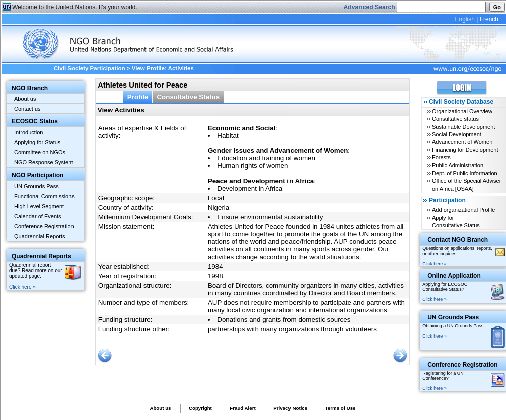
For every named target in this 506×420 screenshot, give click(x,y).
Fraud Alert (242, 408)
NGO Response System (44, 162)
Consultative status (455, 119)
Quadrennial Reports (40, 236)
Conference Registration (44, 226)
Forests (441, 157)
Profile (138, 97)
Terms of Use (341, 408)
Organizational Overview (462, 111)
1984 (215, 266)
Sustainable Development (463, 127)
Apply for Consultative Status (456, 222)
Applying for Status (37, 142)
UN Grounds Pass (37, 186)
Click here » (22, 287)
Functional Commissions (44, 196)
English (464, 19)
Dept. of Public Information (465, 173)
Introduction (28, 132)
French (489, 19)
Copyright (200, 408)
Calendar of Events (38, 216)
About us (25, 99)
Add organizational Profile (463, 210)
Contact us (27, 109)
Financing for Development (465, 150)
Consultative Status (188, 97)
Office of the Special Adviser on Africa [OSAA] (466, 184)
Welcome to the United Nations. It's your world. (75, 7)
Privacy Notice (290, 408)
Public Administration (458, 165)
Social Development (457, 134)
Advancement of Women (462, 142)
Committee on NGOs (40, 152)
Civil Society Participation (90, 68)
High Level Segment (39, 206)
